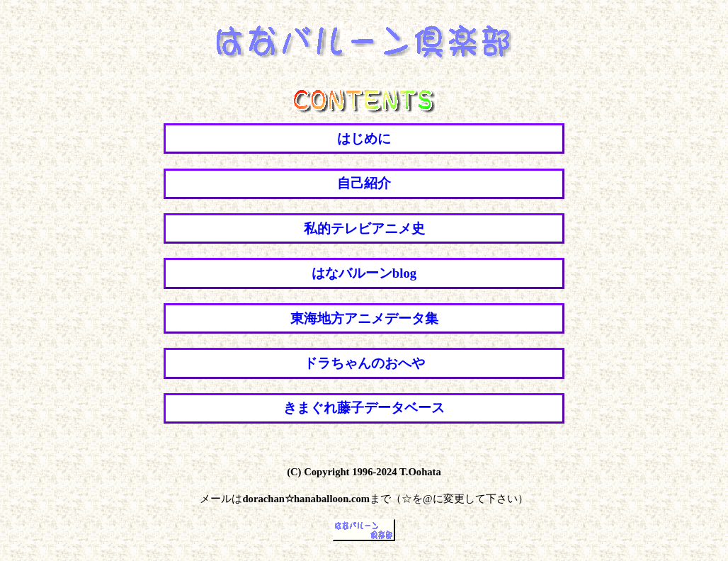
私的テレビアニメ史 (364, 228)
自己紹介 (364, 183)
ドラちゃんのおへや (364, 363)
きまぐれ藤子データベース (364, 408)
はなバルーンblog (364, 273)
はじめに (364, 138)
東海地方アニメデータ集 (364, 318)
